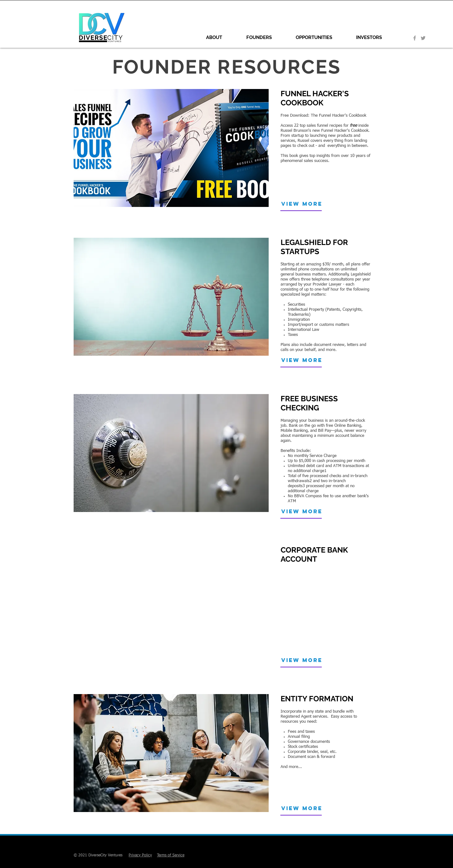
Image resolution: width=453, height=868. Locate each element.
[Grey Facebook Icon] (415, 38)
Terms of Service (171, 855)
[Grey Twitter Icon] (423, 38)
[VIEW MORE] (308, 204)
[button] (266, 37)
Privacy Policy (140, 855)
